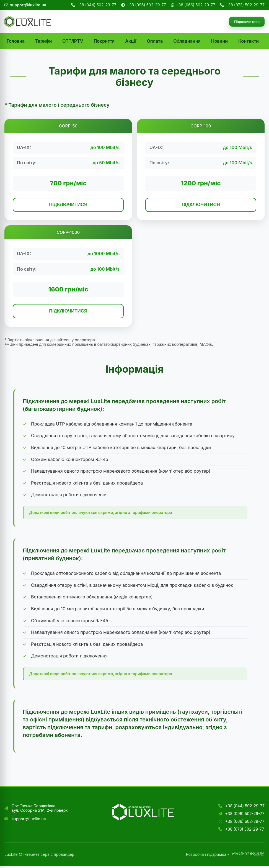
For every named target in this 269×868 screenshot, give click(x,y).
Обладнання (187, 41)
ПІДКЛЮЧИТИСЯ (68, 205)
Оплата (155, 41)
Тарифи (43, 41)
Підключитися (245, 22)
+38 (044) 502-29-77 (96, 5)
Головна (16, 41)
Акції (131, 41)
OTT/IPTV (73, 41)
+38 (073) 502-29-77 (245, 5)
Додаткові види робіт (50, 515)
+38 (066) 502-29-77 (196, 5)
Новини (219, 41)
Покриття (104, 41)
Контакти (249, 41)
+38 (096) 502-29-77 (146, 5)
